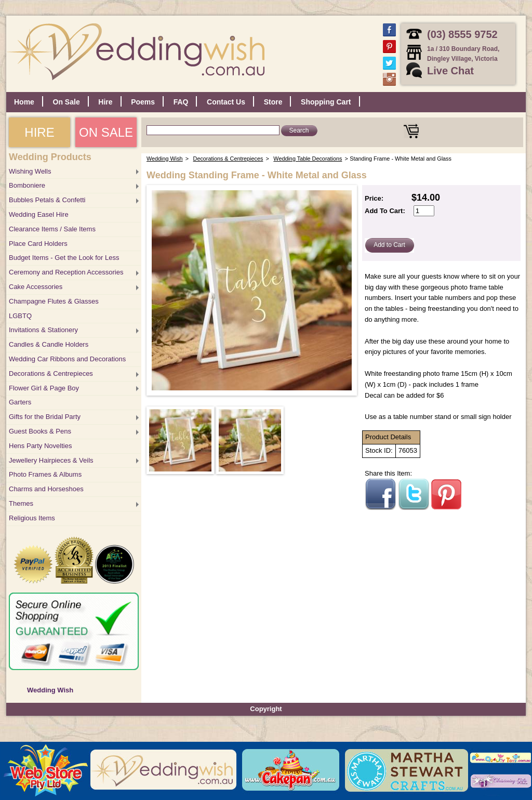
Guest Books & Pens (40, 431)
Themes (21, 503)
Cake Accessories (36, 287)
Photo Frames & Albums (45, 474)
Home (24, 102)
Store (273, 102)
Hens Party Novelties (40, 446)
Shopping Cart (326, 102)
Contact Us (226, 102)
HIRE (39, 132)
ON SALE (106, 132)
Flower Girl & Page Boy (44, 388)
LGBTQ (20, 316)
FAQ (181, 102)
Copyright (266, 709)
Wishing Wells (30, 171)
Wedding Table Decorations (308, 159)
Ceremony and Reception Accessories (66, 272)
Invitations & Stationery (43, 330)
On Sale (66, 102)
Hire (105, 102)
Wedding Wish (50, 690)
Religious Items (32, 518)
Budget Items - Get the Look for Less (64, 258)
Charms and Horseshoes (46, 489)
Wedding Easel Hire (39, 214)
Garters (20, 402)
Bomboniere (27, 185)
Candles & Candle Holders (49, 344)
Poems (143, 102)
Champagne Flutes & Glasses (54, 301)
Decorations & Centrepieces (51, 373)
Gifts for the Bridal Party (45, 417)
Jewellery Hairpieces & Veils (51, 460)
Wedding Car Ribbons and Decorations (67, 359)
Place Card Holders (38, 244)
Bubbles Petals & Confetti (47, 200)
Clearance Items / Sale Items (52, 229)
